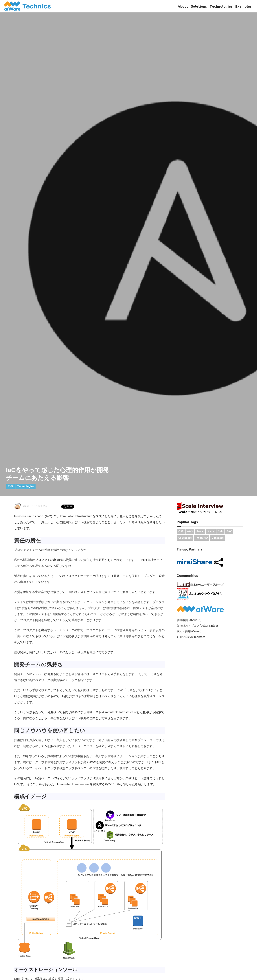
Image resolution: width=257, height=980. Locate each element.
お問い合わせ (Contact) (191, 637)
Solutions (199, 6)
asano (26, 506)
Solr (220, 531)
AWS (10, 486)
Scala (200, 531)
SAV (229, 531)
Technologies (221, 6)
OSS (181, 531)
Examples (243, 6)
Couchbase (185, 538)
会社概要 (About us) (189, 620)
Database (218, 538)
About (183, 6)
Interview (202, 538)
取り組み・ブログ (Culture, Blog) (197, 626)
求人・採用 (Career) (189, 631)
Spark (211, 531)
